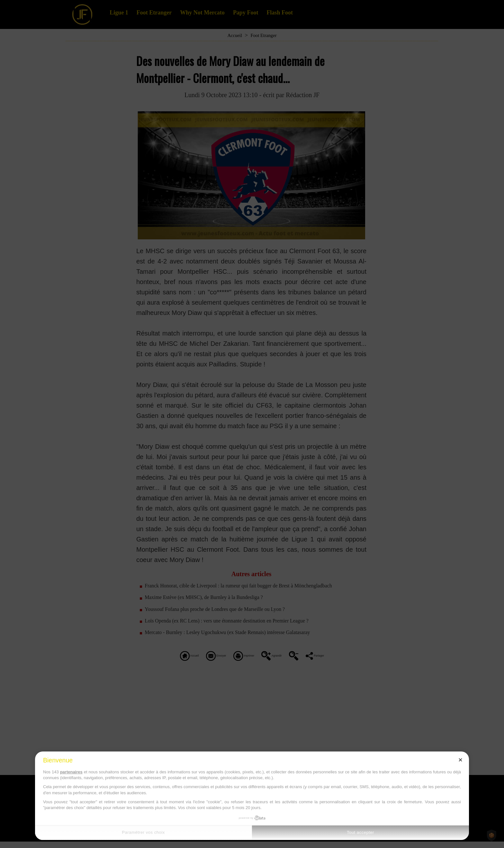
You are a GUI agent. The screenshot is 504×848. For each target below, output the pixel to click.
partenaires (71, 772)
